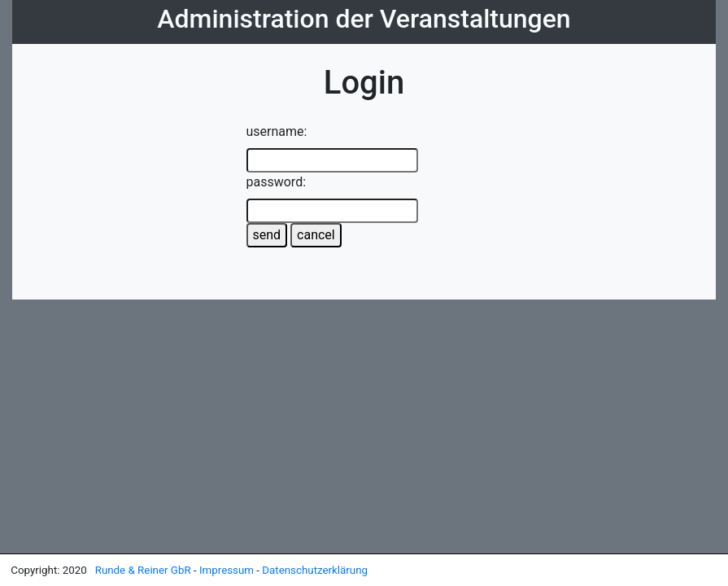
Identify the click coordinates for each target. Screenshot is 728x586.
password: (277, 182)
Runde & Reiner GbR (144, 570)
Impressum (228, 570)
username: (277, 131)
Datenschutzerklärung (315, 570)
